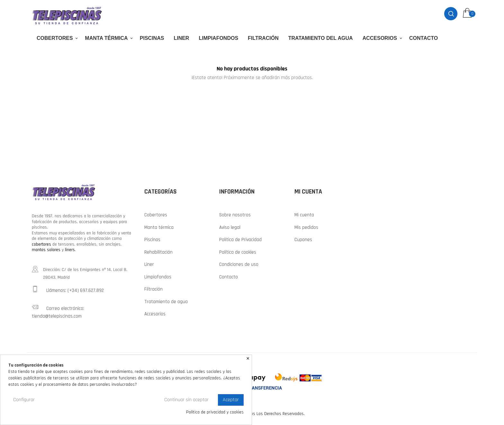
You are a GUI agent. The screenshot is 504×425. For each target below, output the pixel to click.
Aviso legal (230, 227)
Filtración (153, 289)
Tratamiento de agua (166, 302)
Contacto (229, 277)
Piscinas (152, 240)
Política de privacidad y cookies (215, 412)
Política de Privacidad (240, 240)
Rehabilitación (158, 252)
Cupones (303, 240)
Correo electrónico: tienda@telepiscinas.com (58, 312)
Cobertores (156, 215)
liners (70, 250)
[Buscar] (252, 99)
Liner (149, 264)
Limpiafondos (158, 277)
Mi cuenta (304, 215)
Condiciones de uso (239, 264)
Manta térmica (159, 227)
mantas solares (46, 250)
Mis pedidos (306, 227)
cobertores (41, 244)
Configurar (24, 400)
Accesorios (155, 314)
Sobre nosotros (235, 215)
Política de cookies (238, 252)
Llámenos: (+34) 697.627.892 (68, 290)
